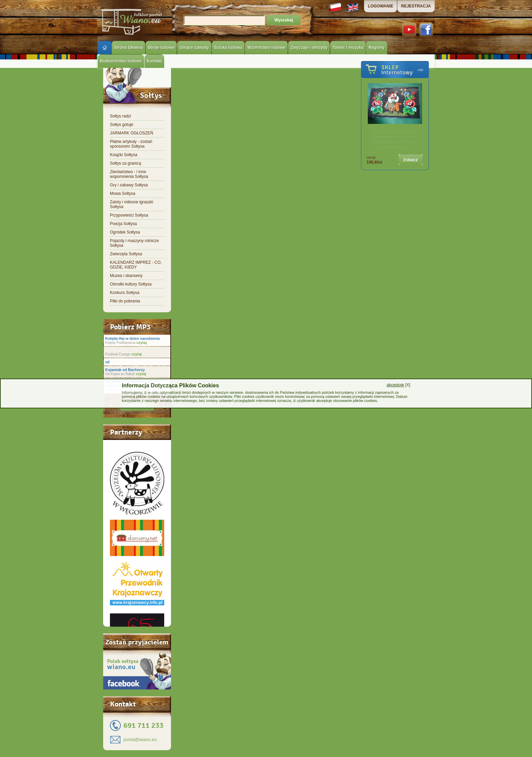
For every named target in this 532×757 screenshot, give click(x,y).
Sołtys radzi (120, 116)
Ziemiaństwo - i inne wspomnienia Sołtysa (129, 174)
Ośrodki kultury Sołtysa (131, 284)
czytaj (141, 343)
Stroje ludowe (161, 48)
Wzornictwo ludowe (266, 48)
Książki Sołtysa (124, 155)
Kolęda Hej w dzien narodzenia (132, 338)
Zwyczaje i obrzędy (309, 48)
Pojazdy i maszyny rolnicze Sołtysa (134, 243)
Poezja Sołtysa (123, 224)
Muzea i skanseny (126, 276)
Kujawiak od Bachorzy (125, 370)
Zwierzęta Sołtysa (126, 254)
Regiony (376, 48)
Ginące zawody (194, 48)
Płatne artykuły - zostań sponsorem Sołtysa (131, 144)
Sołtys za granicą (125, 163)
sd (107, 362)
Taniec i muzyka (348, 48)
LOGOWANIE (381, 6)
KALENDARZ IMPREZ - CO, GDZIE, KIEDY (136, 265)
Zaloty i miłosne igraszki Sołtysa (131, 204)
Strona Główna (128, 48)
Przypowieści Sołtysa (129, 215)
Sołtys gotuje (122, 125)
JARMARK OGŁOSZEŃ (131, 133)
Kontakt (155, 61)
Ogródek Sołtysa (125, 232)
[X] (398, 385)
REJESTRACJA (416, 6)
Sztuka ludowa (228, 48)
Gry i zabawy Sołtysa (129, 185)
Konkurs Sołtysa (125, 293)
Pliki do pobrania (125, 301)
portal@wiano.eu (140, 740)
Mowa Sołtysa (123, 193)
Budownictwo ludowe (121, 61)
